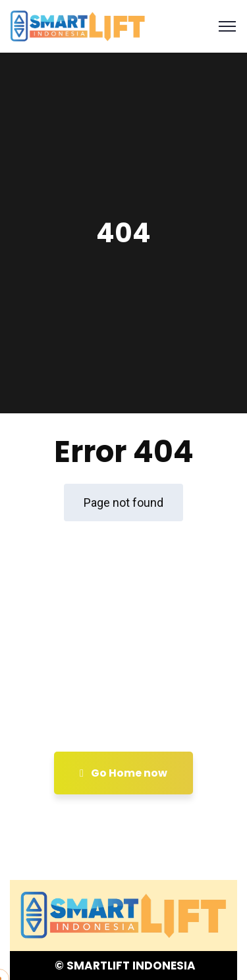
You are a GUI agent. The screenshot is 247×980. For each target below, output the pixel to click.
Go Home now (123, 773)
